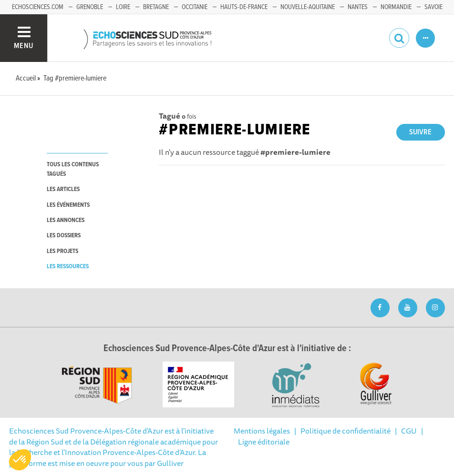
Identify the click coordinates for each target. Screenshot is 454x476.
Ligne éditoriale (264, 442)
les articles (63, 189)
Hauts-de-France (244, 7)
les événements (68, 205)
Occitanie (195, 7)
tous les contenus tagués (73, 169)
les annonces (66, 220)
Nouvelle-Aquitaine (308, 7)
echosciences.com (38, 7)
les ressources (68, 267)
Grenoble (90, 7)
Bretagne (156, 7)
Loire (123, 7)
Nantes (358, 7)
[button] (20, 460)
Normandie (396, 7)
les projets (62, 251)
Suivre (420, 132)
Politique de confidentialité (346, 431)
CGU (409, 431)
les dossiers (64, 236)
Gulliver (170, 463)
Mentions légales (262, 431)
